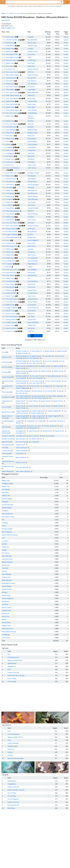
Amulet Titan (10, 43)
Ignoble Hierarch (7, 412)
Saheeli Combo (6, 595)
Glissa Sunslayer (7, 445)
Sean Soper (31, 223)
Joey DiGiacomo (33, 258)
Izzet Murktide (11, 130)
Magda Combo (6, 625)
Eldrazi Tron (10, 165)
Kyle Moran (31, 314)
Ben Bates (31, 127)
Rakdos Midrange (7, 562)
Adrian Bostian (32, 231)
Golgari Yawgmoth (12, 234)
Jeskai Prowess (11, 243)
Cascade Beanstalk (8, 505)
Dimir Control (10, 37)
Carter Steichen (32, 144)
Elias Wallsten (32, 81)
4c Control (5, 541)
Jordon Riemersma (33, 308)
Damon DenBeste (33, 75)
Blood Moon (11, 808)
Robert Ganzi (32, 104)
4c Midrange (6, 635)
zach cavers (31, 328)
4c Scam (4, 550)
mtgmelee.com (11, 28)
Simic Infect (10, 156)
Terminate (5, 372)
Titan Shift (5, 568)
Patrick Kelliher (32, 101)
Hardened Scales (11, 78)
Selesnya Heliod (11, 229)
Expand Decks (6, 20)
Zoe (29, 278)
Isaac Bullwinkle (32, 40)
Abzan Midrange (7, 580)
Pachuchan (31, 187)
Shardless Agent (13, 746)
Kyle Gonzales (32, 43)
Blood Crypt (6, 367)
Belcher (8, 144)
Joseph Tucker (32, 165)
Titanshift (19, 453)
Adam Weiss (31, 66)
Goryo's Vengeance (8, 598)
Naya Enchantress (12, 328)
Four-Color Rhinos (12, 223)
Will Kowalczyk (32, 275)
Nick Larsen (31, 95)
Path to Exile (6, 392)
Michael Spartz (32, 182)
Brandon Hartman (33, 69)
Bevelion (30, 234)
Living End (9, 147)
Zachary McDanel (33, 226)
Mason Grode (32, 319)
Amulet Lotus (6, 565)
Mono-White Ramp (12, 104)
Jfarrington (31, 159)
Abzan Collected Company (10, 535)
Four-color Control (12, 72)
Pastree (30, 267)
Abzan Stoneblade (48, 436)
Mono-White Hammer (13, 75)
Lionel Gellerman (33, 261)
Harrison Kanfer (33, 302)
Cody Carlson (32, 296)
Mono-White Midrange (9, 632)
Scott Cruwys (32, 220)
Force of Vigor (12, 678)
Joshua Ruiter (32, 311)
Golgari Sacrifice (7, 589)
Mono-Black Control (12, 57)
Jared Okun (31, 87)
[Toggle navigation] (67, 2)
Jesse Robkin (31, 90)
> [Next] (41, 336)
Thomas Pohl (32, 325)
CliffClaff (31, 72)
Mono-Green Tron (12, 246)
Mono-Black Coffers (12, 54)
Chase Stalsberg (33, 281)
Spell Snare (5, 427)
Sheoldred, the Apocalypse (16, 758)
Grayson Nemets (33, 299)
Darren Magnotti (33, 240)
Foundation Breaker (8, 421)
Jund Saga (5, 523)
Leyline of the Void (13, 802)
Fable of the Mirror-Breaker (16, 675)
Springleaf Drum (7, 397)
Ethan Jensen (32, 246)
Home (8, 13)
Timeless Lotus (6, 451)
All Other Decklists (12, 40)
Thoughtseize (12, 666)
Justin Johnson (32, 168)
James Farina (32, 255)
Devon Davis (32, 243)
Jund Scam (5, 604)
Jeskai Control (10, 162)
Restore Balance (7, 532)
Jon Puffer (31, 217)
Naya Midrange (7, 574)
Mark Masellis (32, 179)
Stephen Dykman (33, 196)
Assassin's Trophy (7, 436)
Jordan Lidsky (32, 60)
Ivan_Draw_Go (32, 84)
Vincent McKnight (33, 208)
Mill (3, 520)
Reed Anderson (32, 190)
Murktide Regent (7, 499)
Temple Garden (6, 377)
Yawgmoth (5, 502)
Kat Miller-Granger (33, 173)
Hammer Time (6, 495)
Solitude (10, 755)
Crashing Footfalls (7, 483)
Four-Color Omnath (12, 87)
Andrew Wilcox (32, 290)
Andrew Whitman (33, 214)
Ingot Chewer (6, 442)
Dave (29, 57)
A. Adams (30, 49)
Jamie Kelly (31, 153)
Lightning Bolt (12, 663)
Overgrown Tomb (7, 386)
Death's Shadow (7, 586)
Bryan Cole (31, 136)
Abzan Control (33, 436)
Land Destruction (7, 559)
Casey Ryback (32, 147)
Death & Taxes (6, 577)
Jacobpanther (32, 150)
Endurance (5, 357)
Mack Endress (32, 176)
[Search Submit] (62, 2)
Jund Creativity (20, 448)
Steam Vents (6, 362)
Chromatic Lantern (7, 456)
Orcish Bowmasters (13, 657)
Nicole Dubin (32, 98)
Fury (3, 352)
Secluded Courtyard (8, 466)
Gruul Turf (5, 407)
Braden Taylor (32, 237)
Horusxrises (31, 252)
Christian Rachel (33, 293)
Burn (8, 141)
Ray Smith (31, 37)
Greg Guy (31, 249)
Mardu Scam (6, 613)
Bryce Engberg (32, 141)
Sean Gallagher (32, 270)
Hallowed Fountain (8, 381)
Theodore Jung (32, 46)
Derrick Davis (32, 78)
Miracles (4, 592)
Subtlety (10, 752)
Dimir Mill (9, 187)
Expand (66, 37)
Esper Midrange (7, 556)
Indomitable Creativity (9, 583)
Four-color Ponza (21, 442)
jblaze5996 (31, 156)
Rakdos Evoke (10, 101)
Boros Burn (10, 66)
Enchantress (6, 601)
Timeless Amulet (21, 451)
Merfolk (9, 267)
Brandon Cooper (33, 133)
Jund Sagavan (10, 153)
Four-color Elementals (13, 168)
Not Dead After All (13, 805)
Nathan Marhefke (33, 92)
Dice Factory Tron (7, 629)
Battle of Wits (36, 439)
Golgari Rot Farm (7, 401)
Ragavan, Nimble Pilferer (15, 660)
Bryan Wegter (32, 138)
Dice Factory (6, 553)
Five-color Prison (11, 60)
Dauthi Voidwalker (13, 743)
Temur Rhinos (10, 46)
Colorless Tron (11, 69)
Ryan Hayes (31, 63)
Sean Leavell (31, 284)
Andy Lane (31, 124)
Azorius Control (11, 314)
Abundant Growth (7, 439)
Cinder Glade (6, 453)
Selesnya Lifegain (7, 529)
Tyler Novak (31, 205)
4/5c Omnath (6, 489)
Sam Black (31, 121)
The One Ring (12, 681)
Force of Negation (13, 799)
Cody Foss (31, 331)
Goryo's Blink (10, 284)
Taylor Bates (31, 107)
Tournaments (17, 13)
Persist (4, 448)
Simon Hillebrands (33, 322)
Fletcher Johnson (33, 51)
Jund (3, 538)
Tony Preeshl (32, 202)
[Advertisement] (37, 697)
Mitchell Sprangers (33, 185)
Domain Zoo (10, 331)
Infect (4, 526)
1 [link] (32, 336)
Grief (9, 669)
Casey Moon (31, 54)
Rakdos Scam (10, 49)
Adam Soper (31, 229)
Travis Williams (32, 110)
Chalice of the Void (13, 672)
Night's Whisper (7, 471)
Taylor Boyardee (33, 199)
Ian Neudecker (32, 305)
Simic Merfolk (10, 287)
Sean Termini (31, 272)
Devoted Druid (11, 182)
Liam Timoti (31, 316)
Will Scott (31, 211)
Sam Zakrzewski (32, 193)
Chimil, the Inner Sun (8, 461)
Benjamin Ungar (32, 130)
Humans (4, 571)
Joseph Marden (32, 113)
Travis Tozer (31, 287)
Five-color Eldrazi (12, 124)
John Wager (31, 162)
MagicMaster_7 (32, 264)
